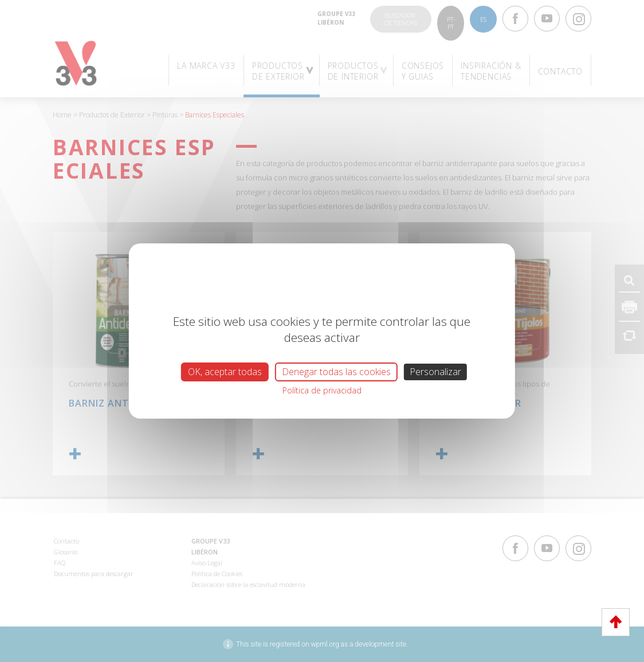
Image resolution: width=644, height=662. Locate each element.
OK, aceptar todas (225, 372)
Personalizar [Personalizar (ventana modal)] (435, 372)
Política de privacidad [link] (322, 390)
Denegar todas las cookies (336, 372)
